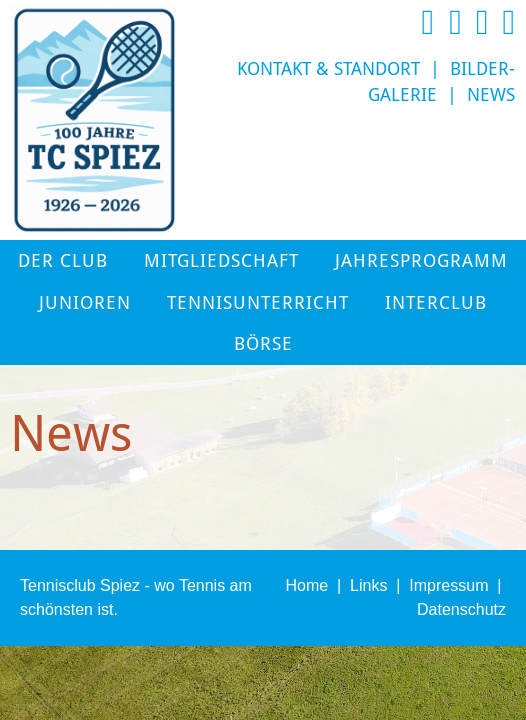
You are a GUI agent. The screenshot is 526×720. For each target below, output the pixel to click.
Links (368, 585)
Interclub (436, 303)
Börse (263, 344)
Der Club (63, 261)
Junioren (85, 303)
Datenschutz (461, 609)
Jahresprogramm (421, 261)
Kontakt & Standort (328, 69)
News (491, 95)
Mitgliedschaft (221, 261)
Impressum (448, 585)
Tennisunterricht (258, 303)
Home (306, 585)
